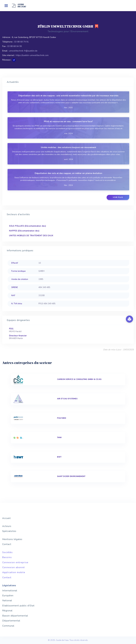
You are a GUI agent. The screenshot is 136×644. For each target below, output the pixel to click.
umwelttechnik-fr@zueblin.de (23, 51)
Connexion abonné (13, 567)
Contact (7, 544)
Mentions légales (12, 539)
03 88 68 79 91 (21, 42)
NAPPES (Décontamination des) (24, 231)
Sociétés (7, 552)
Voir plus (118, 197)
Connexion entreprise (15, 562)
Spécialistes (9, 531)
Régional (7, 611)
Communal (8, 626)
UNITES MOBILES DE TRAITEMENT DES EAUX (31, 236)
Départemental (11, 621)
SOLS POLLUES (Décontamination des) (28, 226)
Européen (8, 596)
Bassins (7, 557)
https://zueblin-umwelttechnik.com (32, 55)
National (7, 601)
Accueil (6, 518)
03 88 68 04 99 (14, 46)
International (10, 591)
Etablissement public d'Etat (18, 606)
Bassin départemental (15, 616)
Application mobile (14, 572)
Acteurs (7, 526)
